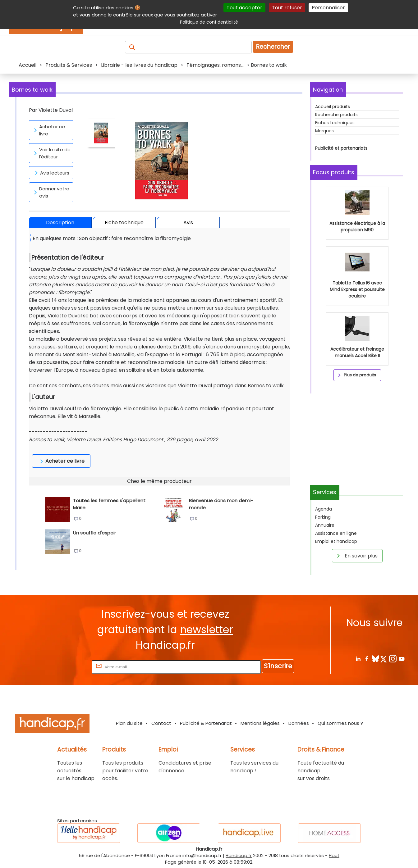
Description (60, 223)
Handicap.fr (239, 856)
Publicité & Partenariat (206, 723)
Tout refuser (287, 8)
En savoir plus (356, 556)
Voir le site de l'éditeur (51, 153)
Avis (188, 223)
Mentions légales (260, 723)
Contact (161, 723)
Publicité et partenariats (341, 148)
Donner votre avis (51, 192)
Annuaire (325, 525)
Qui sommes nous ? (340, 723)
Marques (324, 131)
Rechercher (273, 47)
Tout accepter (244, 8)
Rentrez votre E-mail (66, 667)
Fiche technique (124, 223)
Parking (323, 517)
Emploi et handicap (336, 541)
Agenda (324, 509)
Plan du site (129, 723)
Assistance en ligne (336, 533)
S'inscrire (278, 666)
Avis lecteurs (51, 173)
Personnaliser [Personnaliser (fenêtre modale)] (328, 8)
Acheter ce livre (48, 130)
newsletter (207, 630)
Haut (334, 856)
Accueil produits (333, 107)
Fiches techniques (335, 123)
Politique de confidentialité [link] (209, 22)
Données (299, 723)
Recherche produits (336, 115)
